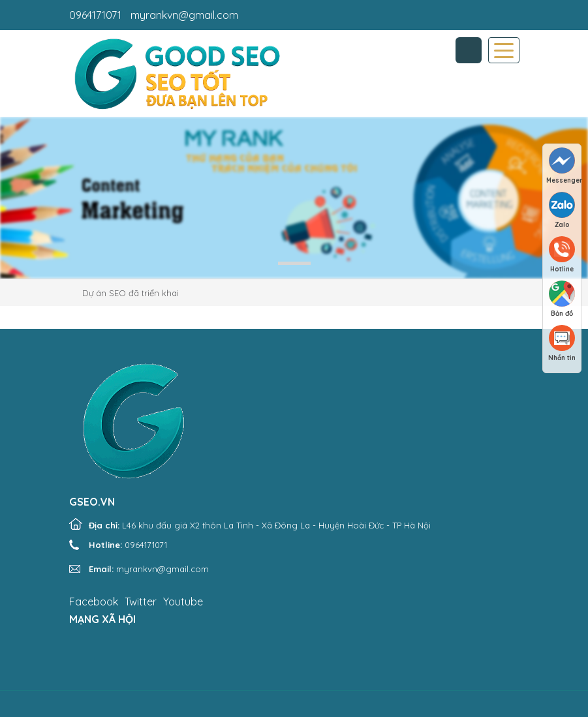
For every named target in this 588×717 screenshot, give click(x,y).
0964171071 (95, 15)
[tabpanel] (294, 198)
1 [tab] (294, 263)
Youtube (183, 602)
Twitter (141, 602)
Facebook (94, 602)
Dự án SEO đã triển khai (131, 293)
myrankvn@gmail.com (184, 15)
